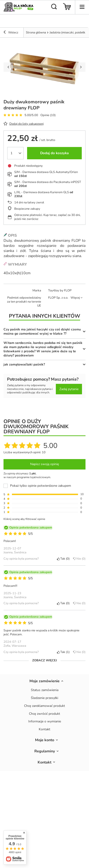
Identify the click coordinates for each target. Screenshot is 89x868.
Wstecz (11, 33)
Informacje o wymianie (45, 722)
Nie (79, 559)
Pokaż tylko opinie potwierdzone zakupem (41, 486)
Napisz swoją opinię (44, 464)
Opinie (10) (48, 115)
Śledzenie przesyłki (44, 698)
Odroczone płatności (28, 215)
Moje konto (45, 740)
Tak (63, 559)
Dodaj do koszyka (54, 153)
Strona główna (36, 33)
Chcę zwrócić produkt (44, 714)
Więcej (75, 298)
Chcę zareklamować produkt (44, 706)
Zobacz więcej (45, 661)
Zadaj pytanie (69, 389)
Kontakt (44, 729)
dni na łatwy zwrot (29, 203)
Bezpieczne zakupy (27, 209)
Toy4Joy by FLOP (60, 291)
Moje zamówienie (44, 681)
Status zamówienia (45, 690)
